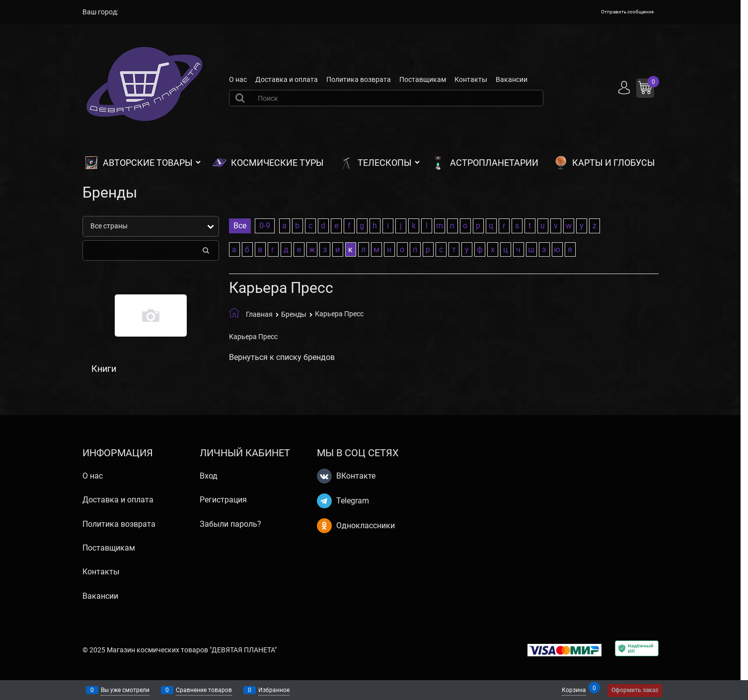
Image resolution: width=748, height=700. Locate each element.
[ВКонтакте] (324, 476)
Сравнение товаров (204, 690)
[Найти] (241, 98)
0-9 (265, 226)
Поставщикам (423, 79)
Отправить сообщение (627, 12)
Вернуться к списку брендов (282, 357)
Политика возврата (359, 79)
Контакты (471, 79)
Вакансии (512, 79)
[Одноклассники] (324, 526)
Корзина (574, 689)
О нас (238, 79)
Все (240, 226)
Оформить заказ (635, 690)
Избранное (274, 690)
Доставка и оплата (287, 79)
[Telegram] (324, 501)
